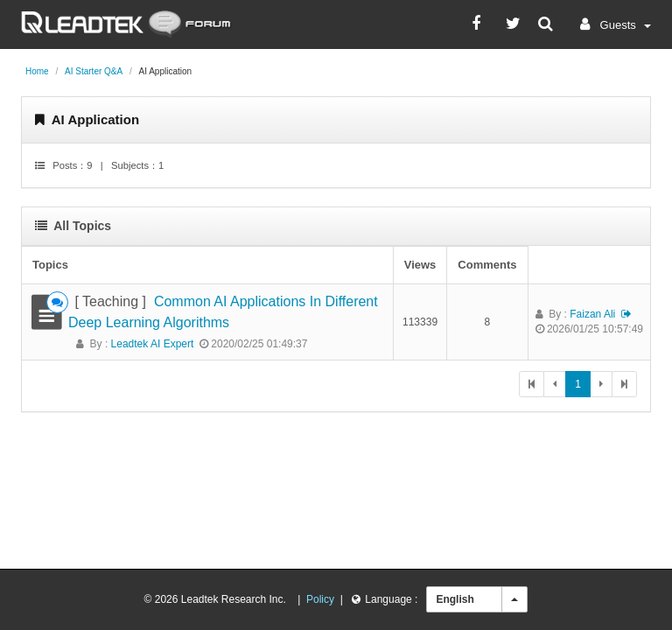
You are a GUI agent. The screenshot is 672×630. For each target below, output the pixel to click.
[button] (613, 24)
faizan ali (592, 314)
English (455, 599)
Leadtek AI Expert (153, 344)
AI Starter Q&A (94, 71)
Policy (320, 599)
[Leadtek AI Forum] (126, 22)
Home (37, 71)
